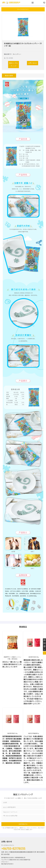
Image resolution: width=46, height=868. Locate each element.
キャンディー (17, 54)
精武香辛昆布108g (34, 657)
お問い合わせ (7, 842)
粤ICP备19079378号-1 (7, 864)
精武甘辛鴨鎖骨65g (34, 733)
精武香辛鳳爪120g (12, 733)
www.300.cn (17, 860)
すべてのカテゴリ (23, 9)
